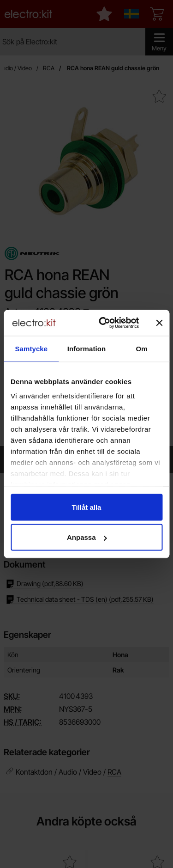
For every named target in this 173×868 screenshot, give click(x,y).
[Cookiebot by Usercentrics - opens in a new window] (103, 323)
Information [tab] (87, 348)
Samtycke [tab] (31, 348)
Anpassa (87, 537)
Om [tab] (142, 348)
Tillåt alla (87, 507)
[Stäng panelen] (159, 323)
